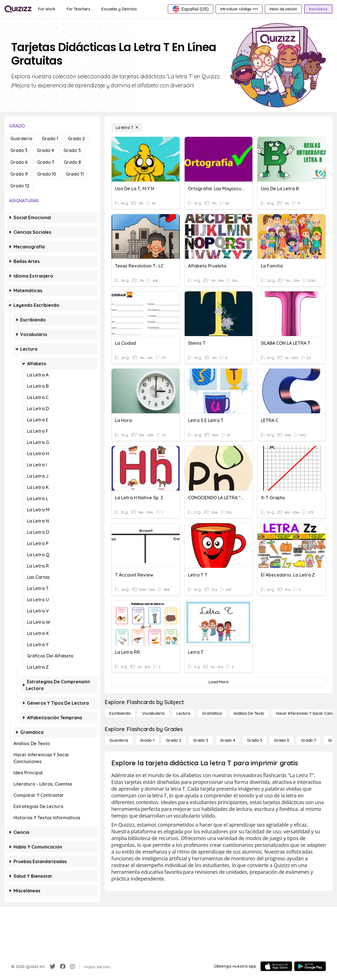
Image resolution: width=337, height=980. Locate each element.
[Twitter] (53, 967)
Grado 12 (20, 186)
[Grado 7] (309, 740)
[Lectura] (183, 713)
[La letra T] (127, 128)
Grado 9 (19, 174)
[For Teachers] (78, 9)
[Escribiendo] (120, 713)
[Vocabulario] (153, 713)
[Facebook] (63, 967)
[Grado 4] (228, 740)
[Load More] (219, 682)
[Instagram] (73, 967)
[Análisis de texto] (249, 713)
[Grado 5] (255, 740)
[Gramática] (212, 713)
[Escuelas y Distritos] (119, 9)
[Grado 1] (147, 740)
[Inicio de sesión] (283, 9)
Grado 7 (46, 162)
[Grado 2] (174, 740)
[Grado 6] (282, 740)
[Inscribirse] (318, 9)
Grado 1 (50, 139)
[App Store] (276, 966)
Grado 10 (47, 174)
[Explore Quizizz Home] (18, 9)
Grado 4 (45, 150)
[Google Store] (310, 966)
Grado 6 (19, 162)
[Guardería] (119, 740)
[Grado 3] (201, 740)
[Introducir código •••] (239, 9)
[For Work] (47, 9)
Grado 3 (19, 150)
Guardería (21, 139)
